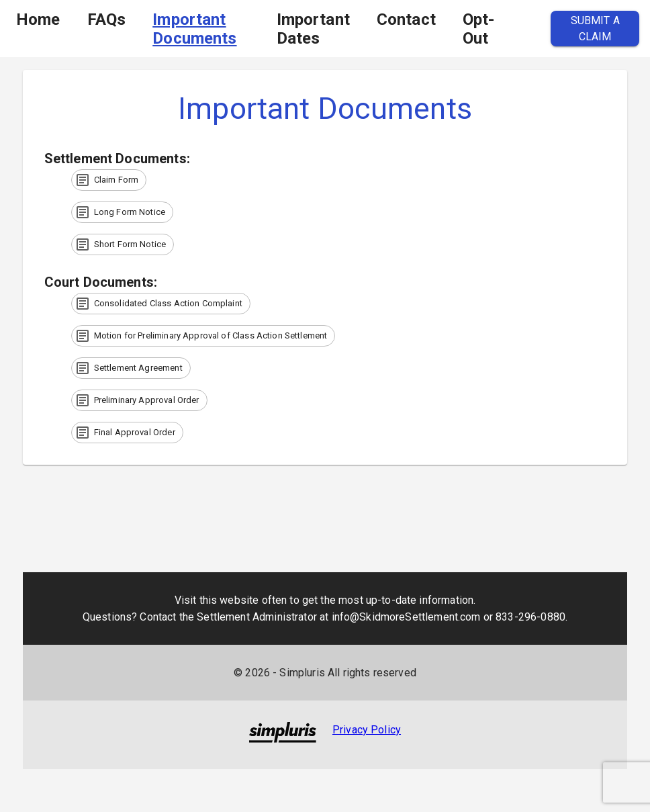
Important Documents (194, 29)
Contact (406, 19)
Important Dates (313, 29)
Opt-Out (479, 29)
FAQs (107, 19)
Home (38, 19)
